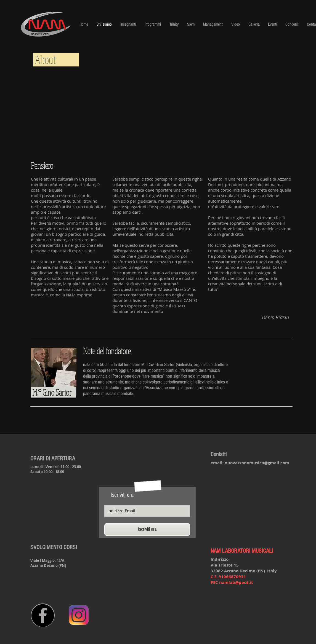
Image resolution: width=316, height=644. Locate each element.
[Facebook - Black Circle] (43, 615)
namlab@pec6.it (236, 582)
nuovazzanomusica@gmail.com (257, 463)
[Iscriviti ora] (147, 529)
